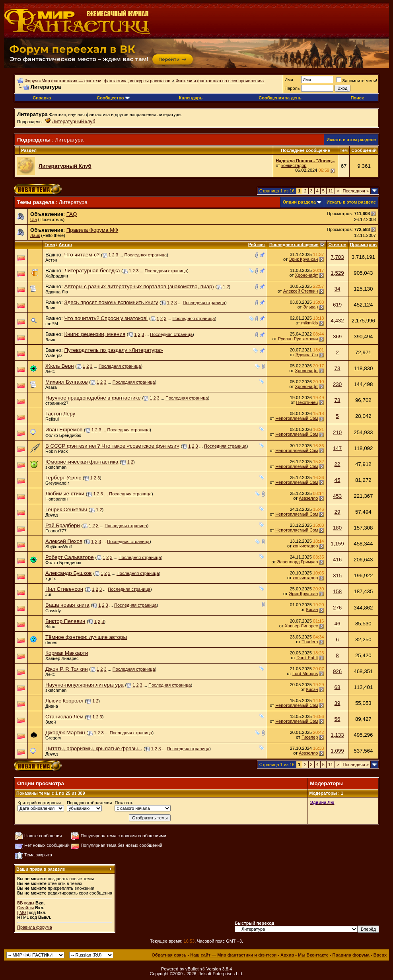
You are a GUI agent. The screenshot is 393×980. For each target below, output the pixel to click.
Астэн (51, 260)
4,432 (337, 321)
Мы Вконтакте (313, 955)
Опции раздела (299, 202)
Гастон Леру (60, 414)
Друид (52, 515)
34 (338, 289)
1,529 (337, 273)
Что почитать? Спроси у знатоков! (106, 318)
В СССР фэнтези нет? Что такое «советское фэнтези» (112, 446)
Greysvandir (57, 483)
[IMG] (22, 912)
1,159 (337, 544)
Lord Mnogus (305, 673)
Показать (124, 803)
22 (338, 464)
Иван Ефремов (64, 430)
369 (337, 337)
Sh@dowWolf (59, 547)
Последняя (356, 191)
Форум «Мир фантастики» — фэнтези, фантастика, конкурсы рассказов (97, 81)
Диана (52, 706)
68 (338, 687)
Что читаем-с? (82, 255)
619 (337, 305)
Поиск (357, 98)
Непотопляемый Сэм (297, 418)
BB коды (26, 903)
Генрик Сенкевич (66, 509)
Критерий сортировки (39, 803)
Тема (50, 245)
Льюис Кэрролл (64, 701)
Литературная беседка (92, 271)
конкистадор (294, 165)
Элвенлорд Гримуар (298, 562)
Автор (65, 245)
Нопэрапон (56, 499)
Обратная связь (169, 955)
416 (337, 560)
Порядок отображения (89, 803)
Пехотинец (307, 402)
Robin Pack (56, 451)
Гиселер (310, 737)
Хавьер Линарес (302, 626)
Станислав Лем (64, 717)
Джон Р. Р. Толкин (67, 669)
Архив (287, 955)
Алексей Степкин (301, 291)
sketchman (56, 467)
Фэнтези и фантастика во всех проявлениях (220, 81)
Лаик (35, 235)
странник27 (57, 403)
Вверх (380, 955)
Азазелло (308, 498)
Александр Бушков (69, 573)
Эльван (311, 307)
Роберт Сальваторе (70, 557)
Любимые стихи (65, 494)
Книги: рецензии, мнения (95, 334)
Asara (51, 387)
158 (337, 591)
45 (338, 480)
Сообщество (113, 98)
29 (338, 512)
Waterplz (54, 355)
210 (337, 432)
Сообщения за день (280, 98)
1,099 (337, 751)
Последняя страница (145, 255)
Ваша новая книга (67, 605)
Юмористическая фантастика (82, 462)
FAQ (72, 214)
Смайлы (25, 908)
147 (337, 448)
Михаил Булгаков (66, 382)
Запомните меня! (357, 81)
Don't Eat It (307, 658)
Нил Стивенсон (64, 589)
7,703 (337, 257)
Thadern (310, 642)
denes (51, 642)
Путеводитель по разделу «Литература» (113, 350)
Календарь (191, 98)
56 (338, 719)
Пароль (292, 88)
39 (338, 703)
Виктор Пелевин (65, 621)
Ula (34, 219)
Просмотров (363, 245)
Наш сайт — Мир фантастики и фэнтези (233, 955)
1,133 (337, 735)
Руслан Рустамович (298, 339)
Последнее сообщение (294, 245)
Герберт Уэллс (63, 478)
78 (338, 400)
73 (338, 368)
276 (337, 608)
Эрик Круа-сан (303, 259)
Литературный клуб (74, 122)
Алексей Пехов (64, 541)
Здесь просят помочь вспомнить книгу (111, 302)
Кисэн (312, 609)
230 (337, 384)
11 (331, 191)
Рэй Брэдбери (63, 525)
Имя (289, 80)
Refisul (52, 419)
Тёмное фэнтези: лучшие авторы (86, 637)
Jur (48, 594)
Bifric (50, 627)
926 (337, 671)
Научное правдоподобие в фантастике (93, 398)
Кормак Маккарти (67, 653)
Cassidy (53, 611)
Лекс (50, 371)
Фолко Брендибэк (63, 435)
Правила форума (35, 927)
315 (337, 575)
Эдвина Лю (57, 292)
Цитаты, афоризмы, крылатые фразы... (94, 748)
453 (337, 496)
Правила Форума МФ (92, 230)
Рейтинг (257, 245)
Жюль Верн (60, 366)
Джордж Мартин (65, 733)
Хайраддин (57, 276)
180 (337, 528)
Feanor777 (56, 531)
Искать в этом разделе (351, 140)
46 (338, 624)
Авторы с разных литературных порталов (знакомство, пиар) (139, 286)
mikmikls (309, 323)
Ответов (337, 245)
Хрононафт (307, 275)
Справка (42, 98)
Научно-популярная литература (85, 685)
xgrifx (51, 578)
